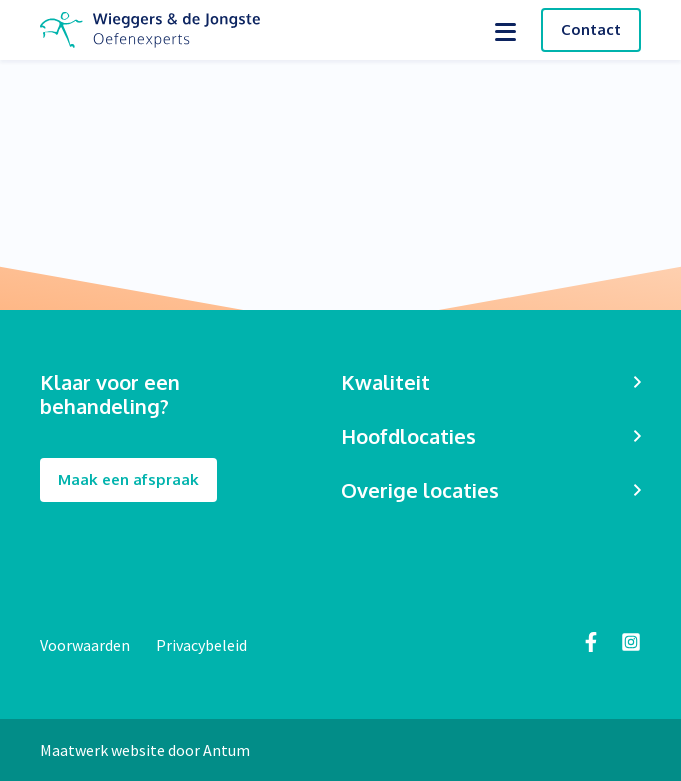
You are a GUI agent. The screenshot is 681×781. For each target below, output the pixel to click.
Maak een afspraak (128, 480)
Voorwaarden (86, 645)
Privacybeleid (201, 645)
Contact (591, 29)
